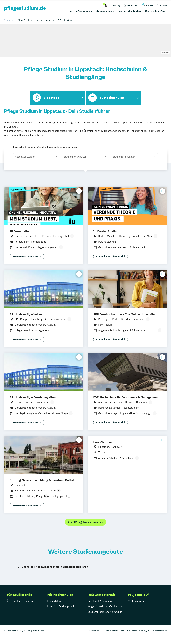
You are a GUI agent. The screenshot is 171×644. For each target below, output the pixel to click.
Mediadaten (54, 601)
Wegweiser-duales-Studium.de (105, 606)
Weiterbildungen (155, 11)
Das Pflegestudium (79, 11)
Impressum (93, 631)
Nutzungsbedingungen (138, 631)
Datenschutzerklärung (113, 631)
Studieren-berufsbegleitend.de (105, 612)
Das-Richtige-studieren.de (103, 601)
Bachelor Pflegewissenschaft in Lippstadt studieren (55, 567)
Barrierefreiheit (160, 631)
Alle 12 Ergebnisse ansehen (86, 522)
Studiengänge (104, 11)
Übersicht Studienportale (21, 601)
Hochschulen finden (129, 11)
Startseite (9, 20)
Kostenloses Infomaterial (27, 256)
